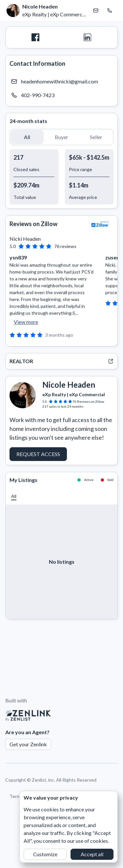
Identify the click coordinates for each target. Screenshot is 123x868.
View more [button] (26, 322)
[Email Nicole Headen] (96, 10)
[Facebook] (36, 37)
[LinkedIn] (88, 37)
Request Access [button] (38, 454)
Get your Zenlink (28, 744)
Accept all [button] (92, 854)
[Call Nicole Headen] (110, 10)
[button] (27, 137)
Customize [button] (45, 854)
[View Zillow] (100, 224)
